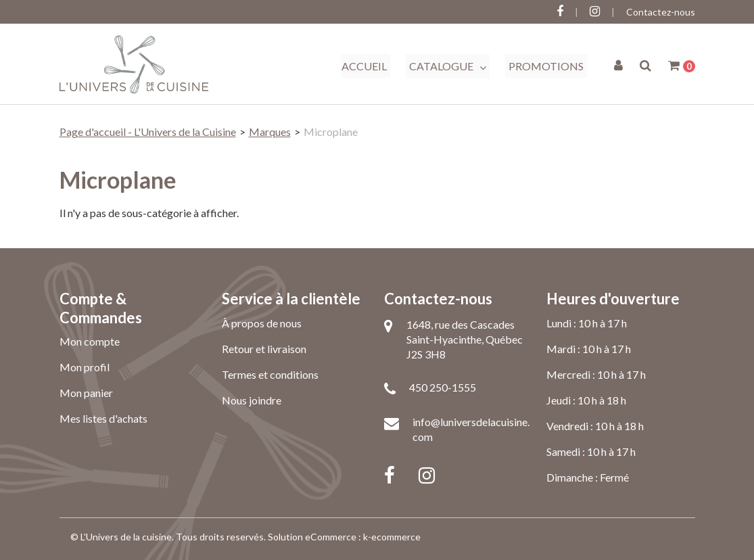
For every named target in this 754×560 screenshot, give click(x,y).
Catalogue (448, 66)
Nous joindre (252, 400)
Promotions (546, 66)
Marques (270, 132)
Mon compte (90, 341)
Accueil (364, 66)
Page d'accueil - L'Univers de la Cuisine (148, 132)
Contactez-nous (661, 12)
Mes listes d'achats (103, 418)
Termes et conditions (270, 374)
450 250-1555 (443, 387)
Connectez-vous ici (100, 12)
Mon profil (85, 367)
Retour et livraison (264, 349)
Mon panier (86, 393)
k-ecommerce (392, 537)
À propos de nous (262, 323)
